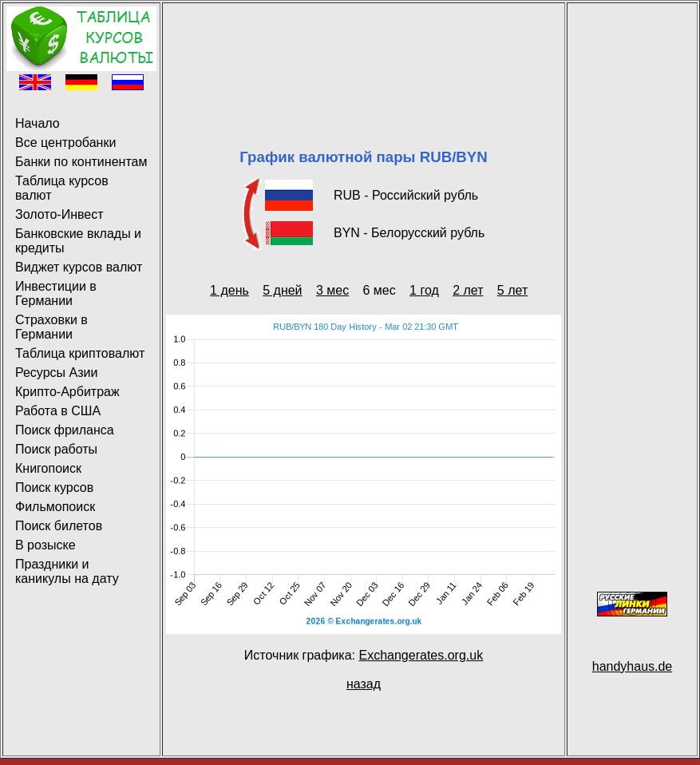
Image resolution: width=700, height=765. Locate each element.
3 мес (332, 290)
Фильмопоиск (55, 507)
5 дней (282, 290)
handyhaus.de (633, 666)
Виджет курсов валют (79, 267)
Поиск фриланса (65, 430)
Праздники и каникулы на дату (67, 571)
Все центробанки (65, 143)
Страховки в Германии (51, 327)
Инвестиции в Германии (56, 293)
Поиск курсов (54, 488)
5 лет (512, 290)
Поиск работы (56, 449)
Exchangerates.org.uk (421, 655)
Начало (38, 123)
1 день (229, 290)
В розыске (45, 545)
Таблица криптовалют (80, 353)
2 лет (468, 290)
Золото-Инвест (59, 214)
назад (364, 684)
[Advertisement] (364, 56)
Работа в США (58, 411)
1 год (424, 290)
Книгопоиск (48, 468)
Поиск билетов (59, 526)
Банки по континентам (81, 162)
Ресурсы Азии (56, 373)
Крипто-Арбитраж (67, 392)
